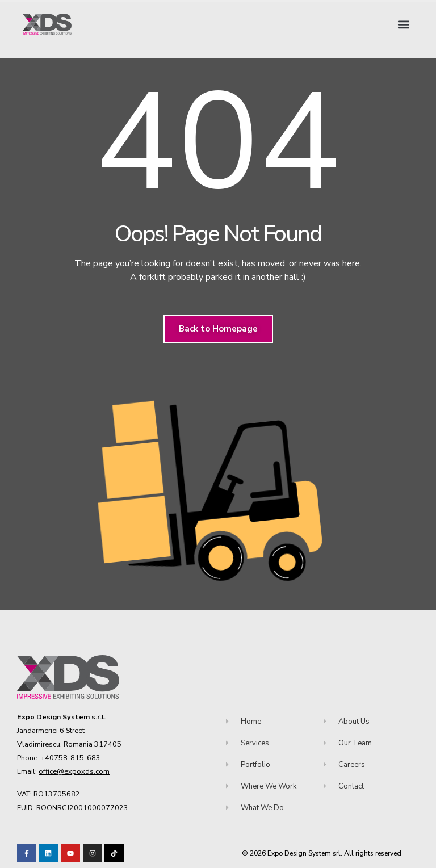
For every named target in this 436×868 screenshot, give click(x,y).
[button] (404, 24)
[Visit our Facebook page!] (27, 853)
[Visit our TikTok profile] (93, 853)
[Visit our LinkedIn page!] (49, 853)
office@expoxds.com (74, 771)
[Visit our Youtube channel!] (70, 853)
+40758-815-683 (71, 758)
